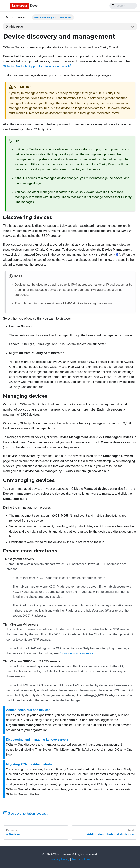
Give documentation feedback (26, 814)
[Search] (123, 6)
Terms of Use (81, 859)
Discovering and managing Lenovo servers (37, 740)
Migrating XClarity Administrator (30, 764)
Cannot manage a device (76, 653)
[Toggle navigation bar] (6, 6)
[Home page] (7, 17)
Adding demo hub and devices (28, 710)
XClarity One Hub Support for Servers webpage (37, 66)
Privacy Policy (60, 859)
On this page (14, 27)
